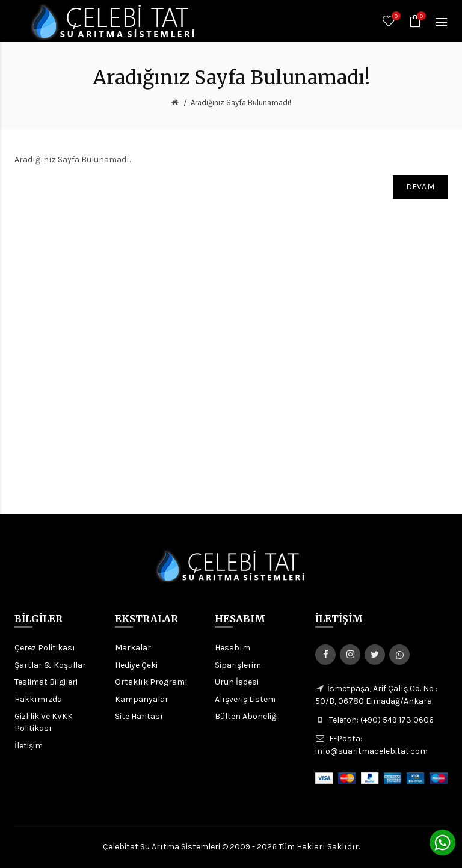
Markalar (133, 648)
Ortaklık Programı (151, 682)
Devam (420, 187)
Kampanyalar (142, 699)
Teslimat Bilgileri (46, 682)
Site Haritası (139, 716)
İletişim (29, 746)
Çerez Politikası (45, 648)
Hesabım (233, 648)
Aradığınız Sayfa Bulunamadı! (241, 102)
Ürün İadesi (237, 682)
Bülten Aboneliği (246, 716)
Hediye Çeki (136, 665)
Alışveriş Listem (245, 699)
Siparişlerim (238, 665)
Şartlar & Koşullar (50, 665)
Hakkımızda (38, 699)
